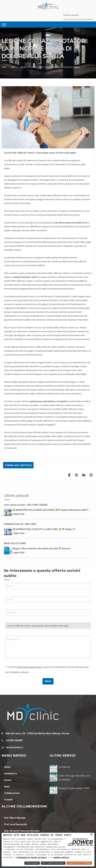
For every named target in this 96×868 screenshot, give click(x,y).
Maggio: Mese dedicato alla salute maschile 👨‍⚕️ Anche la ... (43, 549)
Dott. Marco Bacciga (15, 818)
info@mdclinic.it (15, 747)
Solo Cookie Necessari (53, 863)
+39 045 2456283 (14, 740)
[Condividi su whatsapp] (91, 476)
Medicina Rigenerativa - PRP (74, 788)
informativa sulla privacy (31, 857)
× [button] (92, 835)
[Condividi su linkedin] (84, 476)
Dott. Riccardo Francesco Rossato (78, 19)
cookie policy (61, 857)
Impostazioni (32, 863)
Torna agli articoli (18, 465)
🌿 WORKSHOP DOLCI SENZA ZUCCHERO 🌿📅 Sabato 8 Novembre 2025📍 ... (52, 510)
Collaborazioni (12, 793)
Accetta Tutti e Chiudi (79, 863)
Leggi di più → (20, 514)
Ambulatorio (11, 774)
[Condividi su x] (76, 476)
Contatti (8, 800)
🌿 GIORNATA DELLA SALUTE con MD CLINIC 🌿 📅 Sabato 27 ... (45, 529)
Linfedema (64, 767)
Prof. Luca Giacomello (16, 824)
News (13, 67)
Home (4, 67)
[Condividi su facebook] (69, 476)
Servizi (8, 780)
